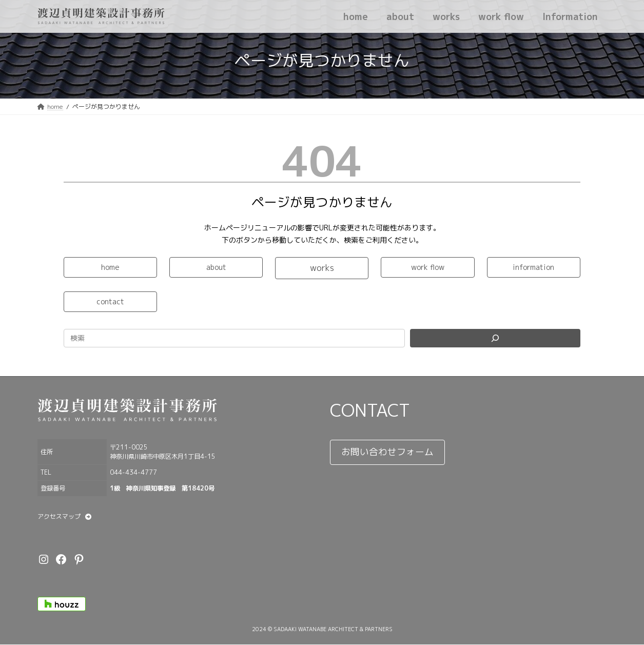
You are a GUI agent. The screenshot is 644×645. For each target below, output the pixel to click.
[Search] (495, 338)
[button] (110, 267)
